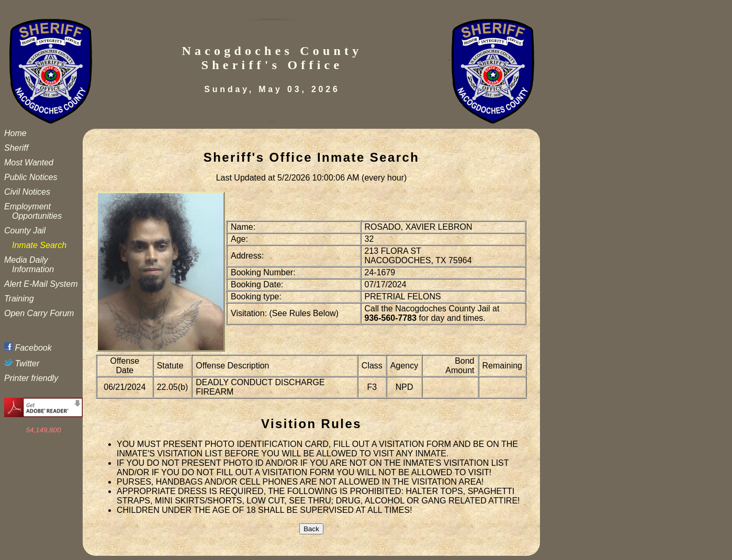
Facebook (28, 348)
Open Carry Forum (39, 313)
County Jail (25, 231)
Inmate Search (39, 245)
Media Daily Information (29, 265)
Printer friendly (31, 378)
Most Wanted (29, 163)
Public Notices (31, 177)
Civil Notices (27, 192)
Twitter (22, 363)
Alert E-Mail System (41, 284)
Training (19, 299)
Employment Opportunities (33, 211)
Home (15, 133)
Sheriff (16, 148)
